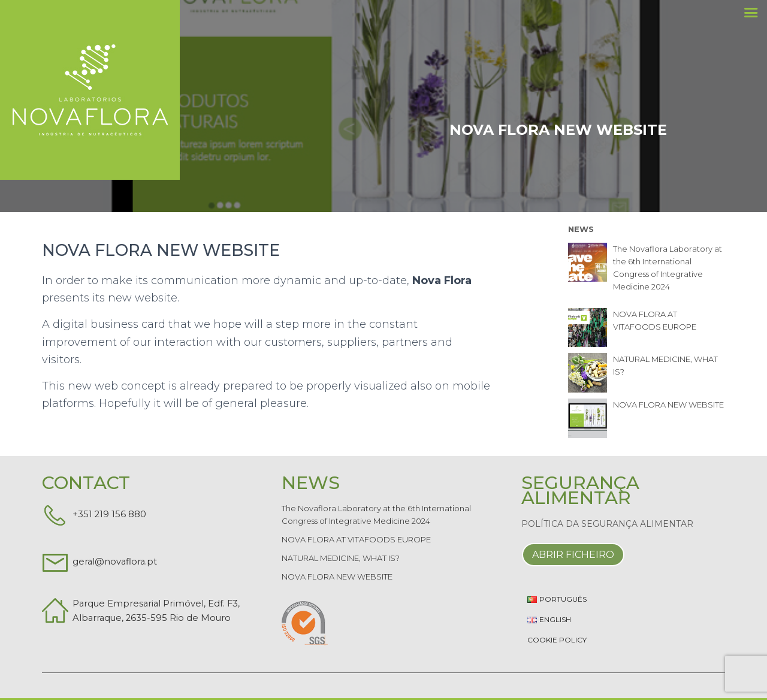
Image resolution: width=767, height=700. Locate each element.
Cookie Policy (557, 640)
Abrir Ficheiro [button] (573, 555)
